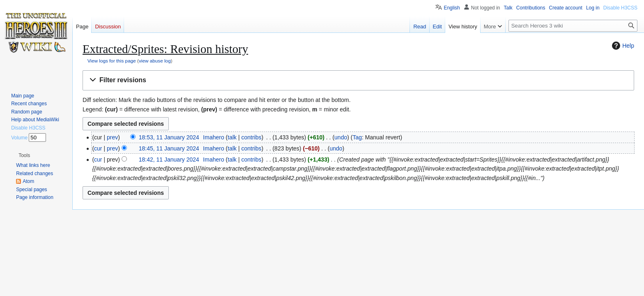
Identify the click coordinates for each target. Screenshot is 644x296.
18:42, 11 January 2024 (169, 160)
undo (341, 137)
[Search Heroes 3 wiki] (573, 26)
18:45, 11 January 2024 (169, 148)
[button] (358, 80)
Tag (357, 137)
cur (98, 148)
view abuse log (155, 61)
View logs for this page (112, 61)
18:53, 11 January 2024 (169, 137)
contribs (251, 137)
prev (112, 137)
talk (232, 137)
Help (622, 46)
